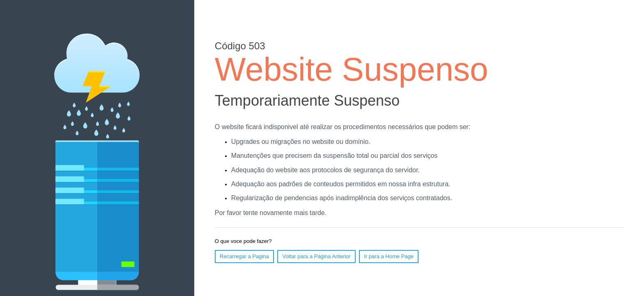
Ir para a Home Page (389, 256)
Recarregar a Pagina (244, 256)
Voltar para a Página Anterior (316, 256)
